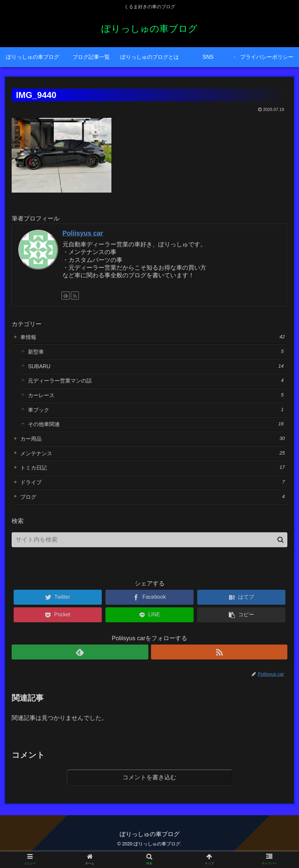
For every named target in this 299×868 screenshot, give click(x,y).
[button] (281, 553)
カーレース (156, 400)
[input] (149, 553)
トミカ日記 (153, 478)
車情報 (153, 337)
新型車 (156, 353)
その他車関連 (156, 431)
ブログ (153, 509)
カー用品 (153, 446)
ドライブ (153, 493)
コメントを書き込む (149, 791)
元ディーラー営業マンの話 (156, 384)
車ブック (156, 415)
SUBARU (156, 368)
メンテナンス (153, 462)
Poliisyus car (83, 233)
